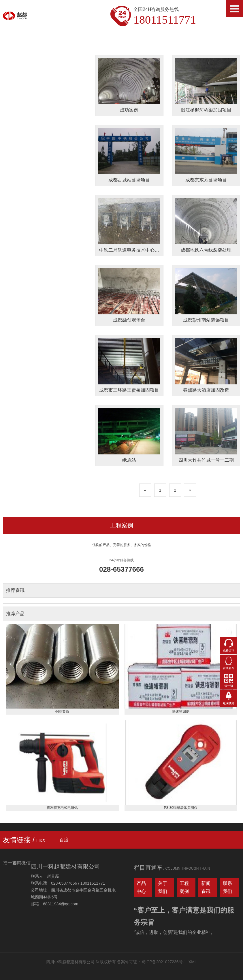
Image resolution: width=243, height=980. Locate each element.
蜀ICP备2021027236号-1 (164, 962)
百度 (64, 840)
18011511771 (165, 20)
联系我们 (227, 888)
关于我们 (163, 888)
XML (193, 962)
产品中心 (141, 888)
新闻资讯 (206, 888)
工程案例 (122, 526)
